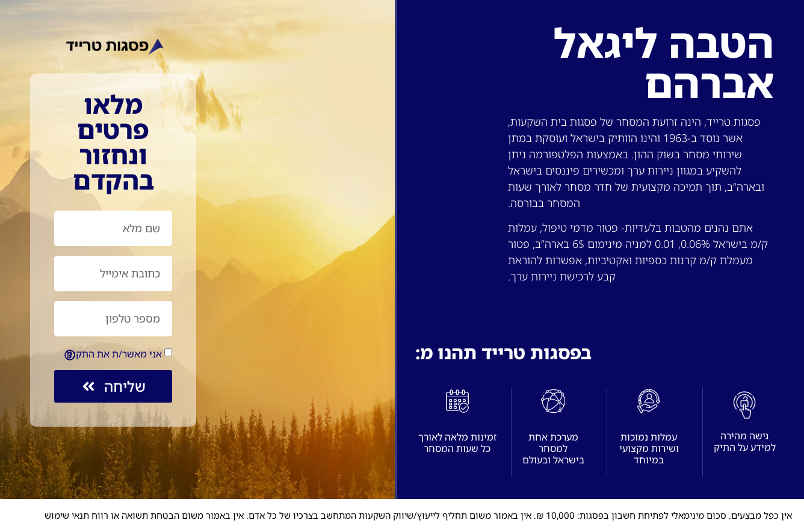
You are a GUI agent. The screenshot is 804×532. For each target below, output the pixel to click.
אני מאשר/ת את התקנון (114, 354)
